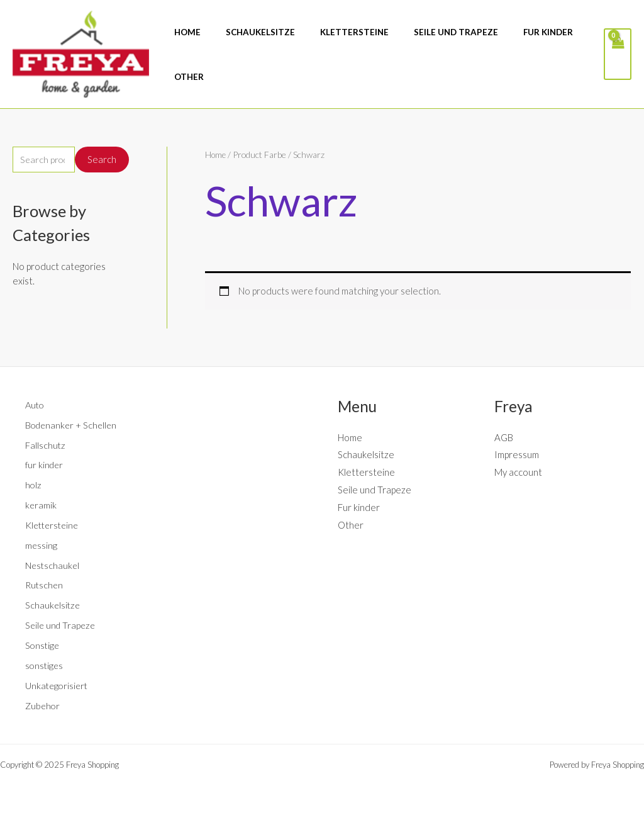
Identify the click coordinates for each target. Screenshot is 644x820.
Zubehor (43, 705)
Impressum (517, 454)
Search (102, 160)
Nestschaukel (53, 564)
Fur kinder (359, 507)
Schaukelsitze (53, 605)
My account (518, 472)
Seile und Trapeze (62, 625)
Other (351, 524)
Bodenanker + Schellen (73, 424)
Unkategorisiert (58, 685)
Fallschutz (46, 444)
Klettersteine (54, 525)
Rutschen (45, 585)
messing (42, 545)
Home (216, 154)
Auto (36, 405)
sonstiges (45, 665)
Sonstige (43, 645)
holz (34, 485)
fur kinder (45, 464)
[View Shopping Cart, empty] (617, 54)
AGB (504, 437)
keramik (41, 505)
